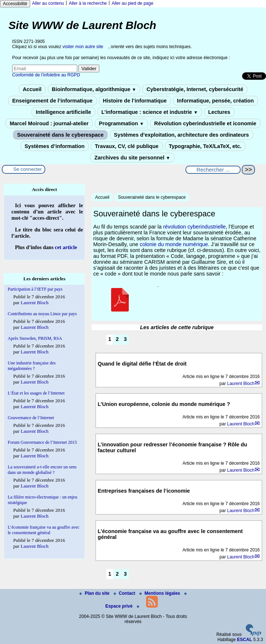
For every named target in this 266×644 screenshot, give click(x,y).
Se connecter (28, 169)
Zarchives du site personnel (132, 158)
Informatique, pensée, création (215, 101)
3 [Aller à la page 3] (125, 339)
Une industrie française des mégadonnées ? (32, 366)
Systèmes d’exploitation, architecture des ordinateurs (182, 135)
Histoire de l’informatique (135, 101)
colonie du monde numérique (174, 244)
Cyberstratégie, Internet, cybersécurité (195, 89)
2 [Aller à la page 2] (117, 339)
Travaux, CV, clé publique (127, 146)
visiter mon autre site (83, 47)
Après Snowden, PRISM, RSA (35, 338)
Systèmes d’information (55, 146)
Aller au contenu (48, 3)
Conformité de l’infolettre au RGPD (46, 75)
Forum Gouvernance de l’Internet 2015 (42, 442)
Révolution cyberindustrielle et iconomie (205, 123)
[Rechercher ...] (213, 170)
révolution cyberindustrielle (194, 227)
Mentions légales (160, 593)
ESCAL (244, 640)
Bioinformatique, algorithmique (94, 89)
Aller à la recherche (88, 3)
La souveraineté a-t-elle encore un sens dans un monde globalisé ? (42, 470)
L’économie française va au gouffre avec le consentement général (44, 530)
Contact (125, 593)
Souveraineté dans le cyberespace (60, 135)
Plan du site (95, 593)
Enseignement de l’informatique (52, 101)
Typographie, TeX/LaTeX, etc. (205, 146)
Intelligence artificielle (63, 112)
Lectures (219, 112)
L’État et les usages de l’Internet (36, 393)
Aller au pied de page (132, 3)
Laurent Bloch (241, 384)
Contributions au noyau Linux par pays (42, 314)
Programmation (121, 123)
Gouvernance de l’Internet (31, 418)
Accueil (32, 89)
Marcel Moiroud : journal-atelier (49, 123)
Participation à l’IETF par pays (35, 289)
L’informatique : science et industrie (150, 112)
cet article (66, 247)
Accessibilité (15, 4)
